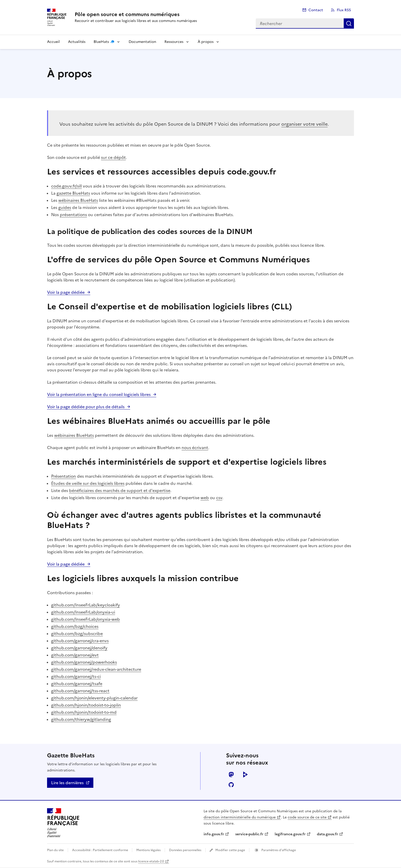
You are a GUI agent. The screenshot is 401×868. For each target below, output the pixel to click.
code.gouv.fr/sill (66, 186)
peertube (246, 775)
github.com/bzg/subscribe (77, 634)
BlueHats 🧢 (104, 42)
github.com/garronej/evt (75, 655)
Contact (316, 10)
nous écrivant (195, 448)
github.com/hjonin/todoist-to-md (84, 712)
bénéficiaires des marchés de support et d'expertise (120, 490)
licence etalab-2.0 (151, 861)
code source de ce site (307, 817)
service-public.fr (249, 834)
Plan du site (55, 850)
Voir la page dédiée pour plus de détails (86, 407)
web (205, 498)
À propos (206, 42)
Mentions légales (148, 850)
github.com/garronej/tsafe (77, 684)
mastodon (231, 775)
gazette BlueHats (73, 193)
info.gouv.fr (214, 834)
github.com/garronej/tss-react (80, 691)
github (231, 785)
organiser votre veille (304, 124)
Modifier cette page (230, 850)
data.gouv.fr (327, 834)
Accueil (53, 42)
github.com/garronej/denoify (79, 648)
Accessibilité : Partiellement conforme (101, 850)
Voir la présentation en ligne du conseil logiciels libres (99, 394)
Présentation (64, 476)
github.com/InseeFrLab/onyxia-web (86, 619)
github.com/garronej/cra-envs (80, 641)
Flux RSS (344, 10)
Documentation (142, 42)
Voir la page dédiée (66, 292)
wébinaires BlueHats (78, 200)
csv (219, 498)
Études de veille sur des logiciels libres (88, 483)
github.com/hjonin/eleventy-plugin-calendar (94, 698)
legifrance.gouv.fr (290, 834)
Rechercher (349, 24)
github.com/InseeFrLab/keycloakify (86, 605)
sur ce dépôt (113, 157)
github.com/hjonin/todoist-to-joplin (86, 705)
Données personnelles (185, 850)
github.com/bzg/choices (75, 626)
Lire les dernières (67, 783)
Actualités (77, 42)
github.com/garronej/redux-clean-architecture (96, 669)
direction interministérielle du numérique (240, 817)
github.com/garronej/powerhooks (84, 662)
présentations (73, 215)
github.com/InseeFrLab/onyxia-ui (83, 612)
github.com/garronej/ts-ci (76, 676)
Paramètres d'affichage (278, 850)
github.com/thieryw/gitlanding (81, 719)
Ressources (174, 42)
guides (65, 207)
